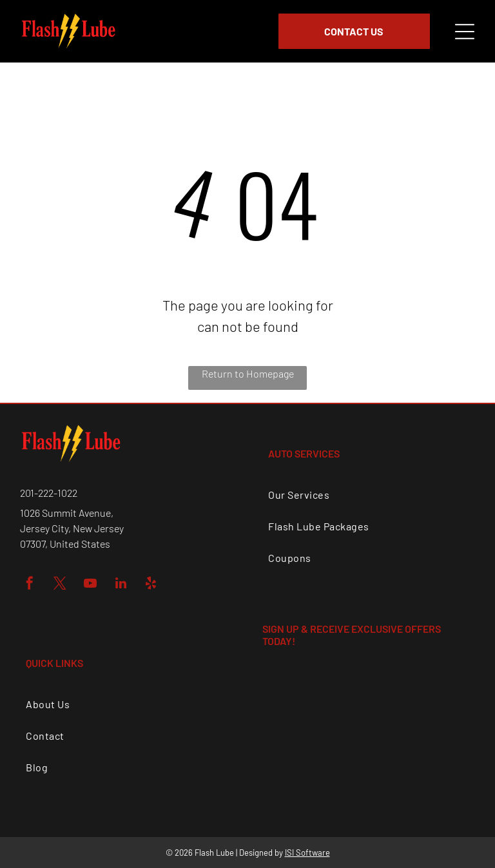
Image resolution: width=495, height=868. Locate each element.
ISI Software (307, 853)
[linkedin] (121, 585)
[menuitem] (368, 495)
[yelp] (151, 585)
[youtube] (90, 585)
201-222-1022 (49, 493)
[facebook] (30, 585)
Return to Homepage (248, 373)
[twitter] (60, 585)
